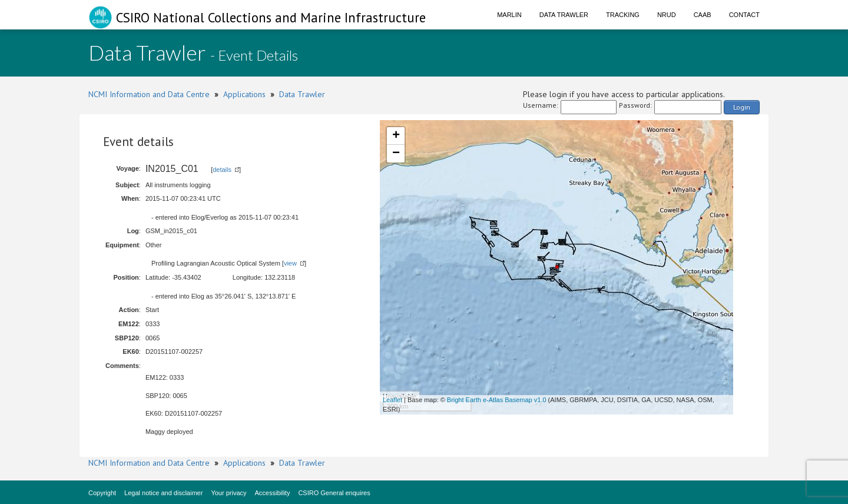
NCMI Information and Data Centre (149, 94)
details (222, 170)
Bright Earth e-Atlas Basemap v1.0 (497, 400)
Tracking (623, 15)
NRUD (667, 15)
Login (742, 107)
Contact (744, 15)
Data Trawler (564, 15)
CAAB (703, 15)
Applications (244, 94)
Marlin (509, 15)
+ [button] (396, 136)
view (290, 263)
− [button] (396, 154)
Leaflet (392, 400)
